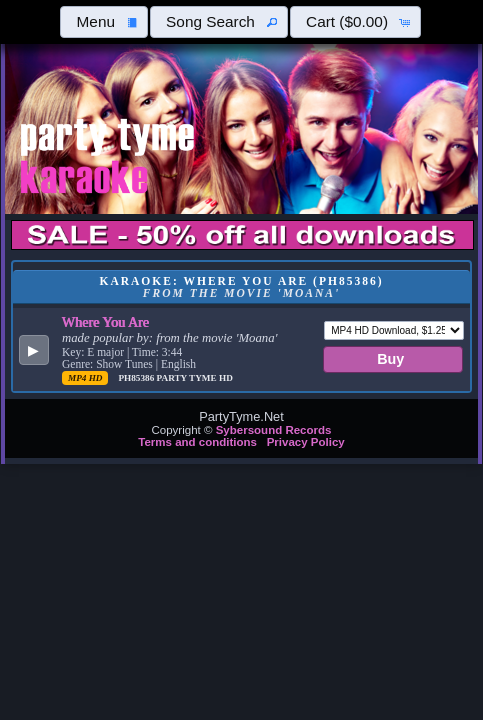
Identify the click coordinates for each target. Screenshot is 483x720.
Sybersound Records (274, 430)
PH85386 (137, 378)
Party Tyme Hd (195, 378)
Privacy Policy (306, 442)
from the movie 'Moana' (216, 338)
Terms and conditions (197, 442)
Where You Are (105, 322)
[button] (104, 22)
